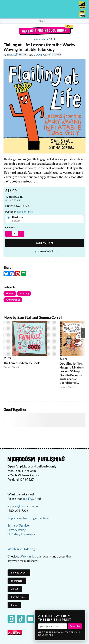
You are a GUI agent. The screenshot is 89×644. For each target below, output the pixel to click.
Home (36, 39)
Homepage (45, 9)
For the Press (18, 597)
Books (53, 39)
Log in (36, 251)
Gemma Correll (42, 55)
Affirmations (13, 300)
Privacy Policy (17, 530)
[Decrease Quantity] (9, 234)
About (15, 589)
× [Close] (82, 614)
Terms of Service (18, 525)
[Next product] (83, 333)
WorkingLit (28, 556)
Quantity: (10, 227)
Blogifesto (17, 581)
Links (14, 605)
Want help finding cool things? (44, 31)
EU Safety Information (22, 534)
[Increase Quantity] (21, 234)
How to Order (19, 573)
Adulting (24, 293)
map (38, 475)
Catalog (44, 39)
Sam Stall (12, 55)
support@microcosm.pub (24, 506)
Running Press (25, 212)
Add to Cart (44, 243)
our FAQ (29, 499)
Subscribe (75, 626)
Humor (10, 293)
